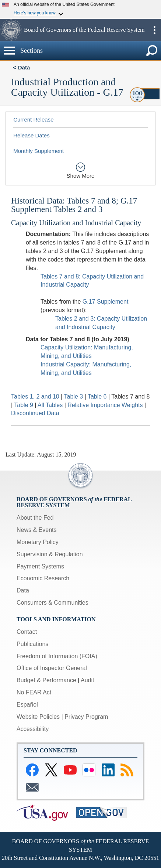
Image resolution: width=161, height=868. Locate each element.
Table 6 (97, 397)
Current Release (33, 119)
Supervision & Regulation (50, 554)
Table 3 (74, 397)
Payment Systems (40, 566)
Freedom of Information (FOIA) (57, 656)
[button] (11, 30)
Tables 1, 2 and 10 (35, 397)
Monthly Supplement (38, 151)
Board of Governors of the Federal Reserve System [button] (84, 30)
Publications (32, 644)
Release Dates (31, 135)
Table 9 (24, 405)
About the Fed (35, 518)
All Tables (50, 405)
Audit (87, 680)
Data (24, 67)
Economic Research (43, 578)
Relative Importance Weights (105, 405)
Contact (27, 632)
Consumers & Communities (52, 603)
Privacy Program (86, 717)
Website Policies (38, 717)
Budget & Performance (46, 680)
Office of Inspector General (52, 668)
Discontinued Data (35, 413)
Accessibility (33, 729)
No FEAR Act (34, 692)
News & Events (36, 530)
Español (27, 705)
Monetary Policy (38, 542)
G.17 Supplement (106, 302)
